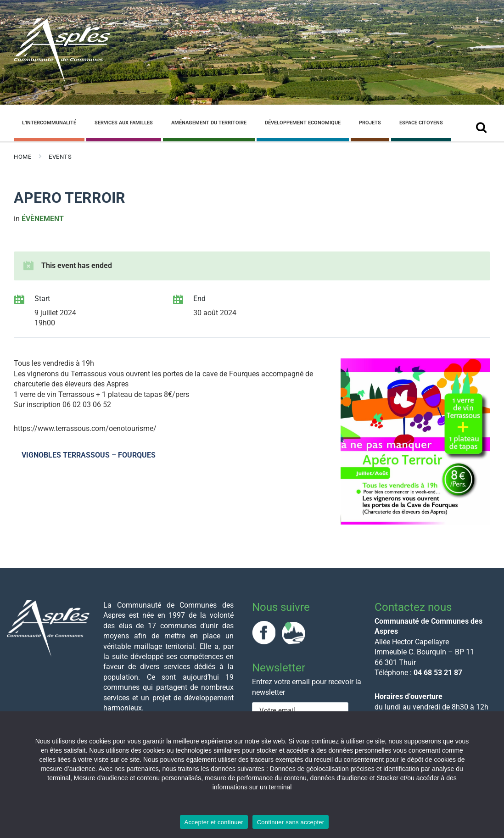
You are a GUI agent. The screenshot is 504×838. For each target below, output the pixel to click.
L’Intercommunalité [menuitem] (49, 123)
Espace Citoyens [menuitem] (421, 123)
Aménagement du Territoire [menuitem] (209, 123)
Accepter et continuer (214, 822)
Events (60, 157)
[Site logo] (62, 82)
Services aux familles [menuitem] (124, 123)
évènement (43, 219)
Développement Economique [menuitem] (303, 123)
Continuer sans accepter (291, 822)
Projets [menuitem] (370, 123)
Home (22, 157)
